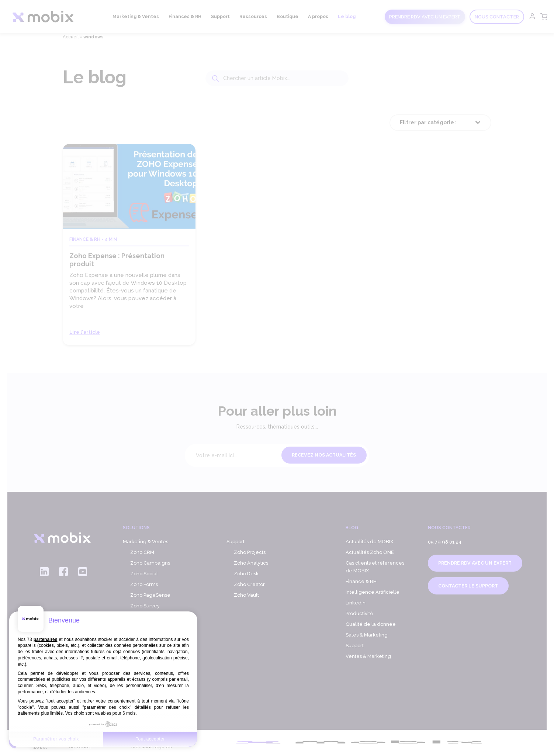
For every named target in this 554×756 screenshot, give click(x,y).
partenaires (46, 639)
